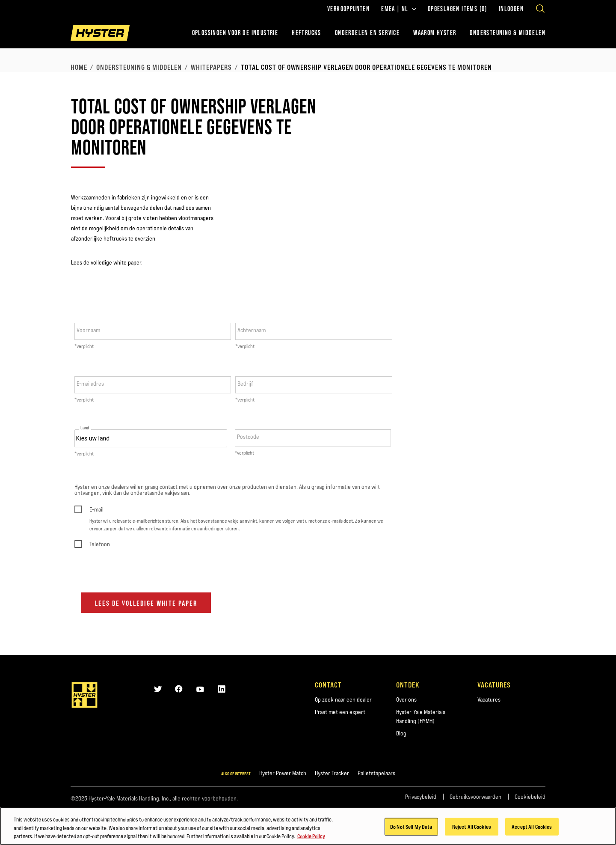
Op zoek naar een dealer (343, 699)
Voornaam (88, 330)
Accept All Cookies (532, 827)
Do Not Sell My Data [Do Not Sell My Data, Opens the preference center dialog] (411, 827)
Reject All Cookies (472, 827)
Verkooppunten (348, 9)
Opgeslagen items (458, 9)
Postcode (248, 437)
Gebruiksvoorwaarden (475, 797)
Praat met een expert (340, 712)
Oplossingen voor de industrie (235, 33)
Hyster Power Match (283, 773)
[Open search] (540, 9)
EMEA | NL (399, 9)
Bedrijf (245, 384)
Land (85, 428)
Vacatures (489, 699)
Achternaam (252, 330)
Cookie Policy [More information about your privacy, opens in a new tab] (311, 837)
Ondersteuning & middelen (139, 67)
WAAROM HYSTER (435, 33)
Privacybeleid (421, 797)
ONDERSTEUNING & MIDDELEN (508, 33)
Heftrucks (307, 33)
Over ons (406, 699)
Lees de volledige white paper (146, 603)
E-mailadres (90, 384)
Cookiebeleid (530, 797)
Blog (401, 733)
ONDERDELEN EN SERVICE (367, 33)
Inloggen (511, 9)
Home (79, 67)
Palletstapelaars (376, 773)
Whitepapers (211, 67)
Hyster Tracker (332, 773)
